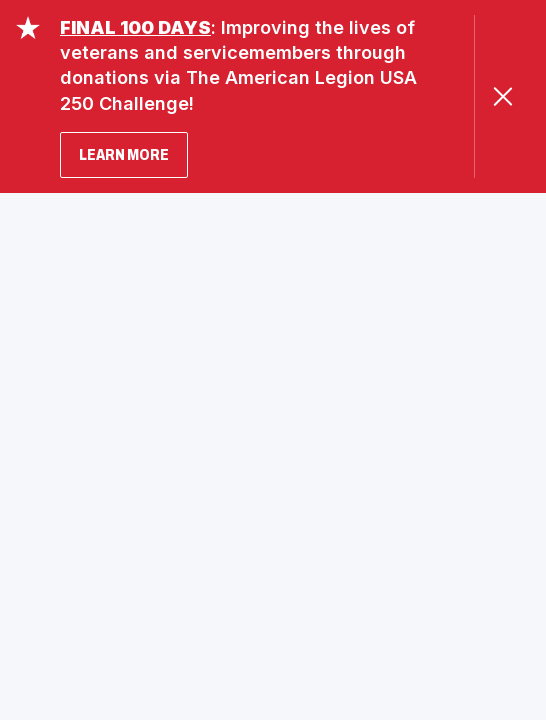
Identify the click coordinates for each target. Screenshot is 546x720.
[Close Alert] (502, 96)
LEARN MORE (124, 154)
